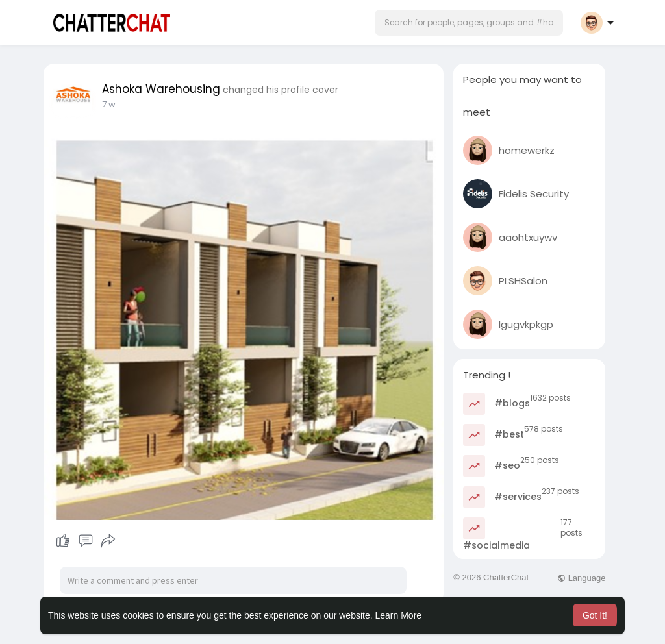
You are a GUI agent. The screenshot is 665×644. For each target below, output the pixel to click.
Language (581, 578)
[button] (469, 23)
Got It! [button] (595, 615)
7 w (109, 104)
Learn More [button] (399, 615)
